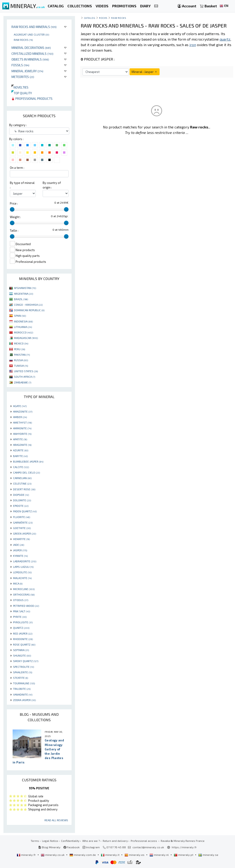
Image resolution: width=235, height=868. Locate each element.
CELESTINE (22, 483)
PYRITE (20, 617)
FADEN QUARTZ (25, 511)
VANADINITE (23, 694)
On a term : (17, 168)
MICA (18, 583)
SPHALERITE (23, 672)
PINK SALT (22, 611)
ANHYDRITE (22, 434)
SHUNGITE (22, 655)
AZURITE (21, 450)
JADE (19, 545)
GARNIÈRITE (23, 522)
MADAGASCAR (26, 338)
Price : (14, 203)
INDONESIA (23, 321)
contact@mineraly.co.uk (148, 847)
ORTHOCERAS (24, 594)
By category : (18, 125)
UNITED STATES (26, 371)
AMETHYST (22, 422)
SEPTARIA (21, 650)
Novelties (20, 87)
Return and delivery (115, 841)
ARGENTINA (23, 294)
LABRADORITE (25, 561)
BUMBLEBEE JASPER (28, 461)
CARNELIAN (22, 478)
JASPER (20, 550)
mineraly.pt (184, 855)
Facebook (72, 847)
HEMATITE (21, 539)
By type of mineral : (22, 185)
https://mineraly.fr (184, 847)
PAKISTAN (22, 355)
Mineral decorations (31, 48)
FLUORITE (22, 517)
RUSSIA (21, 360)
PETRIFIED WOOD (26, 606)
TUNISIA (21, 366)
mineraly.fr (27, 855)
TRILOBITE (22, 689)
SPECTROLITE (23, 667)
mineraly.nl (159, 855)
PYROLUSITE (23, 622)
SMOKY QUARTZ (26, 661)
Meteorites (23, 77)
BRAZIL (21, 299)
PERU (19, 349)
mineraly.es (135, 855)
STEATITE (21, 678)
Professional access (144, 841)
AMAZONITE (23, 411)
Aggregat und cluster (31, 34)
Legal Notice (50, 841)
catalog (90, 18)
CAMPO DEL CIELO (26, 472)
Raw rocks (23, 40)
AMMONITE (22, 428)
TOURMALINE (24, 683)
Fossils (20, 65)
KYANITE (20, 556)
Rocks (103, 18)
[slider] (12, 209)
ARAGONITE (22, 445)
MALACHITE (22, 578)
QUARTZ (21, 628)
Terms (35, 841)
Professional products (32, 98)
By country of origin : (52, 185)
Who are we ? (91, 841)
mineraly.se (208, 855)
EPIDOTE (21, 506)
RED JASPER (23, 633)
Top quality (22, 93)
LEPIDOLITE (22, 572)
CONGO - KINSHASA (28, 305)
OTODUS (21, 600)
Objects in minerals (30, 59)
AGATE (20, 406)
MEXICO (21, 343)
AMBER (20, 417)
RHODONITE (23, 639)
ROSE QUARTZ (24, 644)
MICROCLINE (24, 589)
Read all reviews (56, 820)
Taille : (14, 230)
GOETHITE (22, 528)
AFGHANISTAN (25, 288)
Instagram (91, 847)
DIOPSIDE (21, 495)
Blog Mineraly (49, 847)
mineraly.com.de (83, 855)
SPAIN (20, 316)
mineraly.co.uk (53, 855)
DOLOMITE (22, 500)
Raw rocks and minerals (34, 27)
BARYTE (20, 456)
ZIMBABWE (23, 382)
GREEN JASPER (25, 533)
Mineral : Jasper (145, 72)
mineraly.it (111, 855)
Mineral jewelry (27, 71)
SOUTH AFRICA (25, 377)
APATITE (20, 439)
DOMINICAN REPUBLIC (29, 310)
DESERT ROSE (24, 489)
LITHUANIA (23, 327)
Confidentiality (70, 841)
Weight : (15, 217)
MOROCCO (23, 332)
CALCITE (21, 467)
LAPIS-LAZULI (23, 567)
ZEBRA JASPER (24, 700)
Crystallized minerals (32, 54)
